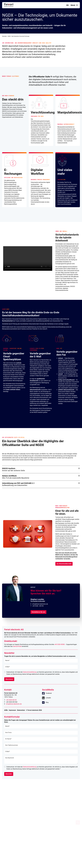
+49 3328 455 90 (11, 700)
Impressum (12, 710)
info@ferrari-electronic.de (40, 604)
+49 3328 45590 (60, 644)
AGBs (6, 710)
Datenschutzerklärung (30, 672)
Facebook (49, 693)
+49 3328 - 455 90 (38, 606)
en (67, 5)
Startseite (4, 36)
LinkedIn (48, 698)
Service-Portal (17, 646)
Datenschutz (21, 710)
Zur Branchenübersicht (64, 564)
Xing (47, 702)
